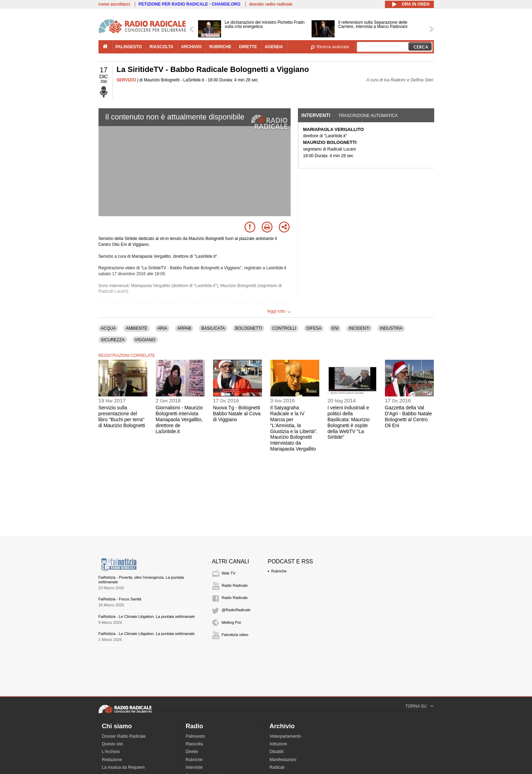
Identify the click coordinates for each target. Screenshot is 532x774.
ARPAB (184, 328)
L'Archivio (111, 752)
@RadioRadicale (236, 610)
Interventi (316, 115)
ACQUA (108, 328)
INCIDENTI (359, 328)
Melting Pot (231, 622)
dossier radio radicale (271, 4)
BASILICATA (213, 328)
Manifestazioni (283, 760)
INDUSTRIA (391, 328)
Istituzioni (278, 744)
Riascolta (194, 744)
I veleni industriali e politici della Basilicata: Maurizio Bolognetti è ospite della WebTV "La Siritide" (349, 422)
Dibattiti (277, 752)
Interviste (194, 767)
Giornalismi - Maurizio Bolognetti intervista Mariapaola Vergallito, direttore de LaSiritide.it (179, 419)
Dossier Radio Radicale (124, 736)
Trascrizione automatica (368, 116)
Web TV (229, 573)
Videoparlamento (286, 736)
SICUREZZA (113, 340)
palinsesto (129, 47)
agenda (274, 47)
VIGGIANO (145, 340)
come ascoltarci (114, 4)
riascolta (161, 47)
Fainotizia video (235, 635)
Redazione (112, 760)
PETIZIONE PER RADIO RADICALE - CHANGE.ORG (190, 4)
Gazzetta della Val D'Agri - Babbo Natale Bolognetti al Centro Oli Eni (409, 416)
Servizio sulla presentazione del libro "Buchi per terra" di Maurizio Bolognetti (122, 416)
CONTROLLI (284, 328)
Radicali (277, 767)
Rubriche (279, 571)
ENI (335, 328)
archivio (191, 47)
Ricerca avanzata (333, 47)
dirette (248, 47)
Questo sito (113, 744)
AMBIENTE (136, 328)
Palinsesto (195, 736)
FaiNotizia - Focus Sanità (120, 599)
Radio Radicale (235, 585)
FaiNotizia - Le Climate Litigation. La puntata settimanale (147, 616)
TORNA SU (416, 706)
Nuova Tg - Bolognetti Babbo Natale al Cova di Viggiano (237, 414)
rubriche (220, 47)
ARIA (162, 328)
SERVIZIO (126, 80)
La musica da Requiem (123, 767)
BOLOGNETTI (249, 328)
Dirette (192, 752)
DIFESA (314, 328)
